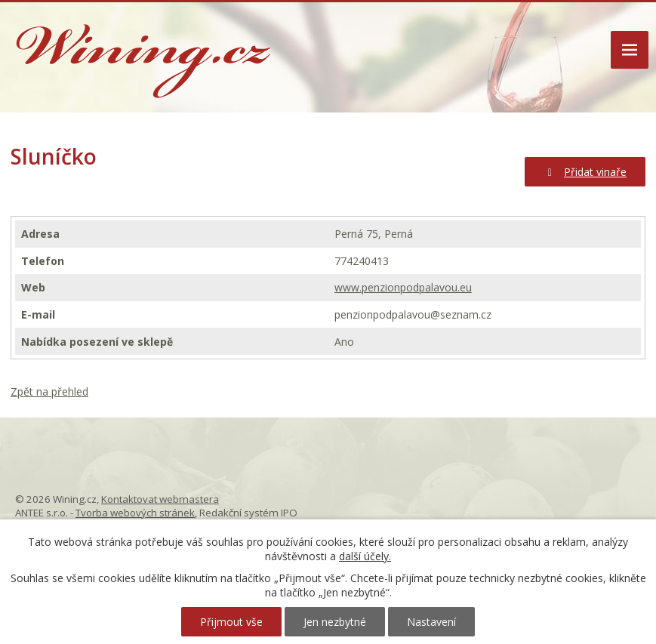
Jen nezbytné (335, 622)
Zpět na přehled (49, 391)
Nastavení (431, 622)
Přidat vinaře (585, 172)
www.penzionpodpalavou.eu (403, 287)
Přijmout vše (231, 622)
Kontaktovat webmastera (160, 499)
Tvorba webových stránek (135, 513)
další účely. (365, 556)
